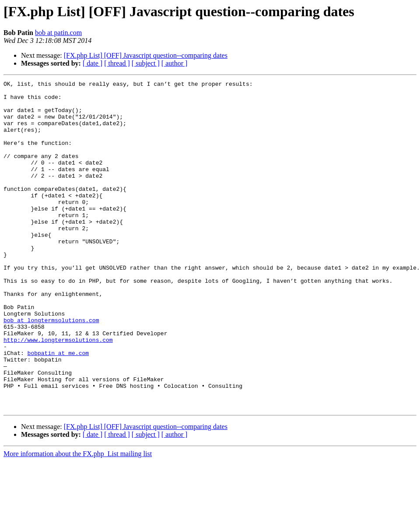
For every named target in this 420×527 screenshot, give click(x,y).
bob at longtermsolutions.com (51, 369)
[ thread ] (117, 63)
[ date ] (93, 63)
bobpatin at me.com (58, 408)
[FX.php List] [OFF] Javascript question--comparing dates (146, 55)
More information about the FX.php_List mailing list (78, 519)
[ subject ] (146, 63)
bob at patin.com (58, 33)
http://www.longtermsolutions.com (58, 392)
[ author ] (175, 63)
